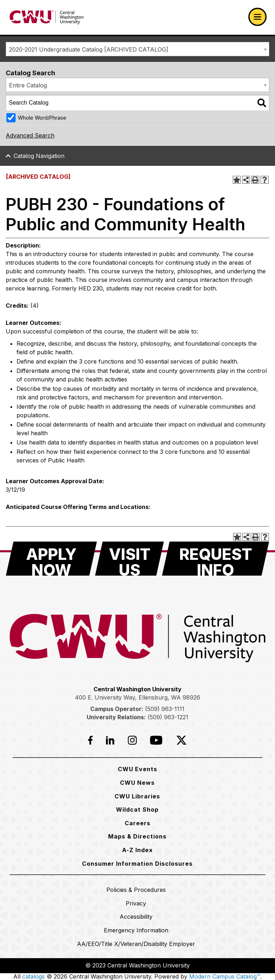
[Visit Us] (129, 559)
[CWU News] (137, 783)
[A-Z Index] (137, 850)
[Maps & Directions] (137, 836)
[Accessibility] (136, 917)
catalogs (33, 976)
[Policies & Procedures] (136, 890)
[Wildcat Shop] (137, 810)
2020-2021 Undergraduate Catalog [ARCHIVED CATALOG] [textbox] (89, 49)
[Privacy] (136, 903)
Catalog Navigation (39, 156)
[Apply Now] (51, 559)
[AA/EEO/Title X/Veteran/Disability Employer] (136, 944)
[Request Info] (216, 559)
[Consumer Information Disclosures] (137, 864)
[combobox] (137, 49)
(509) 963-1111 (165, 709)
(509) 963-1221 (168, 717)
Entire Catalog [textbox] (28, 85)
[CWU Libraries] (137, 796)
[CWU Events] (137, 769)
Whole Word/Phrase (42, 118)
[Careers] (137, 823)
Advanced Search (30, 135)
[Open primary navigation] (257, 17)
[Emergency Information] (136, 930)
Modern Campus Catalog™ (225, 976)
